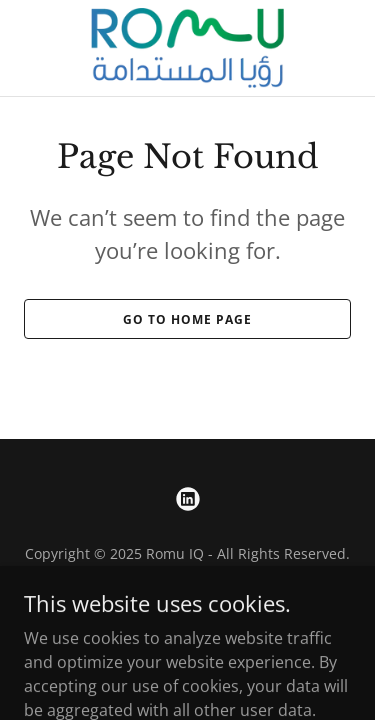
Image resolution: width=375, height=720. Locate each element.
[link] (187, 48)
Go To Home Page (187, 319)
